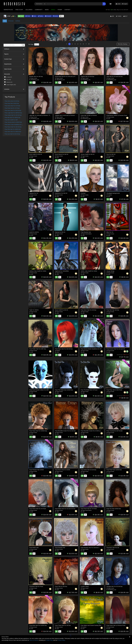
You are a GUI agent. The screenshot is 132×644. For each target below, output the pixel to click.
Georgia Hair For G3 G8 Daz (114, 586)
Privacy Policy (61, 640)
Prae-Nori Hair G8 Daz (113, 310)
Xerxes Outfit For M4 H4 (88, 154)
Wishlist (55, 16)
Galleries (29, 10)
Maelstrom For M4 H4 (61, 193)
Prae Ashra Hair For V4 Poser (13, 106)
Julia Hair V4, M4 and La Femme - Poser (41, 115)
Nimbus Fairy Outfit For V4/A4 (38, 271)
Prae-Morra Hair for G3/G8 (62, 470)
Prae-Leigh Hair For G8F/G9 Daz (13, 113)
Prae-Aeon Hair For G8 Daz (89, 310)
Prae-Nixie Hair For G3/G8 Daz (38, 625)
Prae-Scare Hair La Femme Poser (116, 625)
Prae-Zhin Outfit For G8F (11, 120)
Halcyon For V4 (34, 193)
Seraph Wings (110, 271)
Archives (18, 21)
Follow (21, 16)
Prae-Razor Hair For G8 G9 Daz (13, 127)
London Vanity (85, 586)
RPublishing (34, 80)
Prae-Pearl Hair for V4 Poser (12, 108)
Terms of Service (34, 640)
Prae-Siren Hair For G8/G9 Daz (13, 132)
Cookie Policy (49, 640)
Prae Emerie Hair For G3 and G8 (116, 349)
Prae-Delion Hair (34, 548)
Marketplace (8, 10)
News (47, 10)
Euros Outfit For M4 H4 (61, 310)
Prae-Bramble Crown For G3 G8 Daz (65, 431)
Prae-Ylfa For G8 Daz (61, 586)
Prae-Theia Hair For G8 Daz (63, 625)
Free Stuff (19, 10)
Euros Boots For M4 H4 (62, 154)
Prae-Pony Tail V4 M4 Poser (114, 390)
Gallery (41, 16)
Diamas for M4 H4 (60, 232)
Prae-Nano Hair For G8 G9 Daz (13, 110)
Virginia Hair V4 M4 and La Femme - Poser (67, 115)
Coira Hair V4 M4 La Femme (89, 115)
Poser (60, 10)
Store (34, 16)
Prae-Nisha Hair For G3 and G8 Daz (65, 509)
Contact (67, 10)
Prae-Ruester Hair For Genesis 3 (90, 548)
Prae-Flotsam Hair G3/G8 (36, 470)
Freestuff (48, 16)
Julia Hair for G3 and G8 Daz (115, 76)
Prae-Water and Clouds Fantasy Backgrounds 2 (94, 625)
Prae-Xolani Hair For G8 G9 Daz (13, 115)
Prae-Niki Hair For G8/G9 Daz (13, 117)
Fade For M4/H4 (34, 310)
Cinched (83, 193)
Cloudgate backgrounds (113, 193)
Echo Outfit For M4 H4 (36, 154)
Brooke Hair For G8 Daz (36, 76)
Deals (53, 10)
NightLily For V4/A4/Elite (62, 271)
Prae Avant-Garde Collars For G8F (39, 390)
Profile (28, 16)
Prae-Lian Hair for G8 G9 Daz (12, 134)
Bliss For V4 (110, 232)
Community (39, 10)
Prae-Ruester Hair (86, 232)
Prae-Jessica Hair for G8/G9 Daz (13, 122)
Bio (61, 16)
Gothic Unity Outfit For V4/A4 (89, 271)
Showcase (11, 21)
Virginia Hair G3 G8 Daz (88, 76)
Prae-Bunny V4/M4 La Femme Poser (117, 115)
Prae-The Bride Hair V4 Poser (89, 390)
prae (38, 80)
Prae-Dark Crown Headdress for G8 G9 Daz (16, 125)
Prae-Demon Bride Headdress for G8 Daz (92, 349)
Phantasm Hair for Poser (36, 586)
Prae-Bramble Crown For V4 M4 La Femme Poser (95, 431)
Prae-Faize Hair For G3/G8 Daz (38, 431)
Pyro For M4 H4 (111, 154)
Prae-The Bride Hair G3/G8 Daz (64, 390)
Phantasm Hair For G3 (113, 548)
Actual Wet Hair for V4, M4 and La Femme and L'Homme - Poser (73, 76)
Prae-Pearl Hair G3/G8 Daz (12, 103)
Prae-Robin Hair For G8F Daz (38, 349)
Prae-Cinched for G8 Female (114, 431)
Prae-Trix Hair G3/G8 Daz (114, 509)
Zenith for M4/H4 (34, 232)
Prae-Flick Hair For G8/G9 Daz (13, 129)
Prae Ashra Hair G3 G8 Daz (12, 101)
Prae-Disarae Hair (60, 548)
